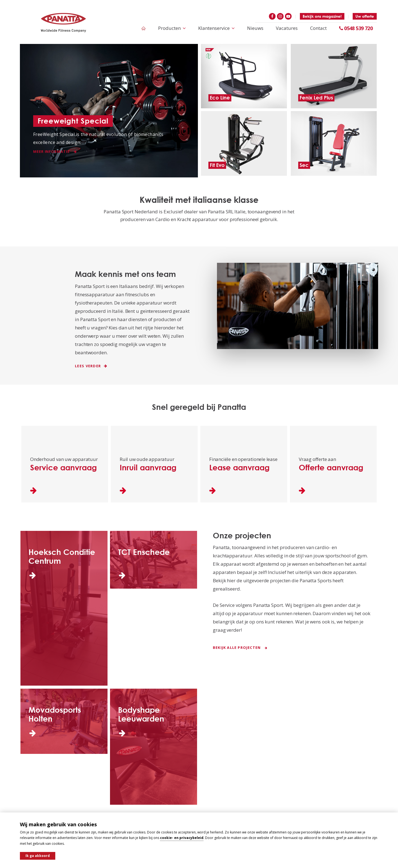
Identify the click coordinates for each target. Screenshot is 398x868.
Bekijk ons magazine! (322, 16)
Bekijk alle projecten (240, 647)
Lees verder (91, 366)
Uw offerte (365, 16)
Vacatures (287, 28)
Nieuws (255, 28)
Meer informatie (55, 151)
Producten (172, 28)
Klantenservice (216, 28)
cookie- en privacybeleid (182, 838)
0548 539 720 (356, 28)
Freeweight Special (73, 121)
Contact (318, 28)
